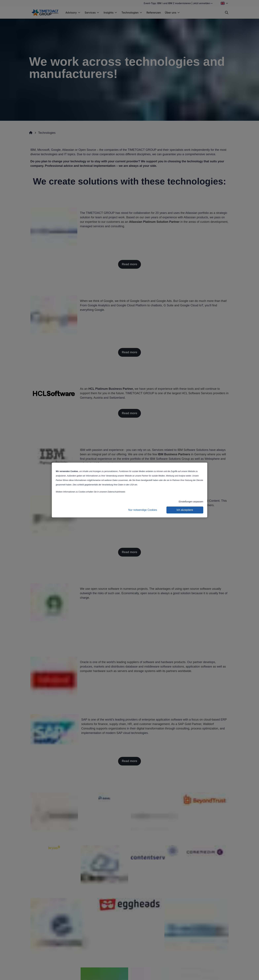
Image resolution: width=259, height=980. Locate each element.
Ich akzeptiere (185, 510)
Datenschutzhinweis (117, 492)
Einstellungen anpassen (191, 502)
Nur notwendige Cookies (143, 510)
